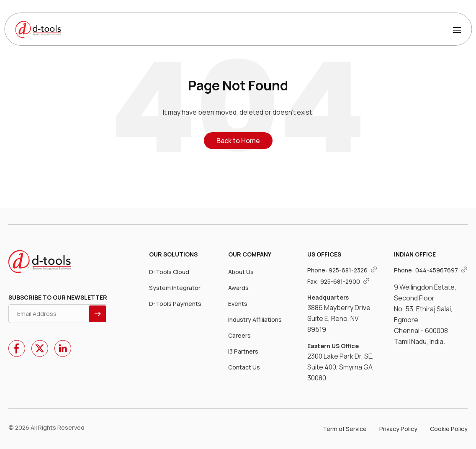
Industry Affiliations (255, 319)
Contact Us (244, 367)
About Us (241, 272)
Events (238, 304)
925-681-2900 (345, 281)
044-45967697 (441, 270)
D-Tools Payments (175, 304)
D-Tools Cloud (169, 272)
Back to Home (238, 141)
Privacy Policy (398, 429)
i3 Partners (243, 351)
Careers (239, 335)
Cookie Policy (449, 429)
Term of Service (345, 429)
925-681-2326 (353, 270)
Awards (238, 288)
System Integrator (175, 288)
